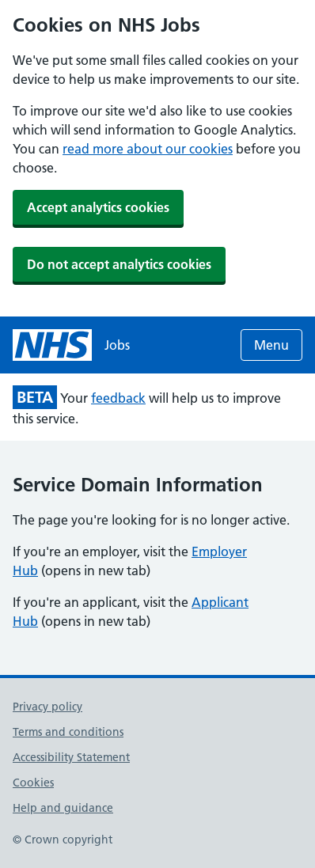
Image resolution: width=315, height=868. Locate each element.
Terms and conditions (68, 732)
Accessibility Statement (71, 757)
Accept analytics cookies (98, 207)
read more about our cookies (148, 149)
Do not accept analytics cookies (119, 264)
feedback (118, 398)
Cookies (33, 783)
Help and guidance (63, 808)
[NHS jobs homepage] (71, 345)
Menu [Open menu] (271, 345)
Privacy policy (47, 707)
